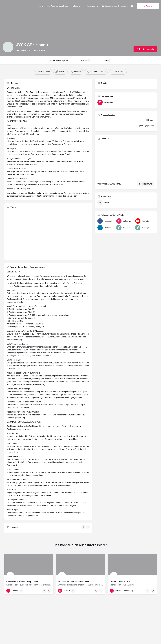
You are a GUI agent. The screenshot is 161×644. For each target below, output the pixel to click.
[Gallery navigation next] (88, 527)
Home (41, 6)
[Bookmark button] (49, 591)
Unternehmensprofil (59, 60)
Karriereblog (93, 6)
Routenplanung (146, 184)
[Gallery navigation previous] (84, 527)
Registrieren (123, 6)
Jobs (107, 60)
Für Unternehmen (148, 6)
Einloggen (109, 6)
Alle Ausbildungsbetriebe (58, 6)
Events (85, 60)
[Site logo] (16, 6)
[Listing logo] (8, 47)
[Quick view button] (44, 591)
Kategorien (77, 6)
